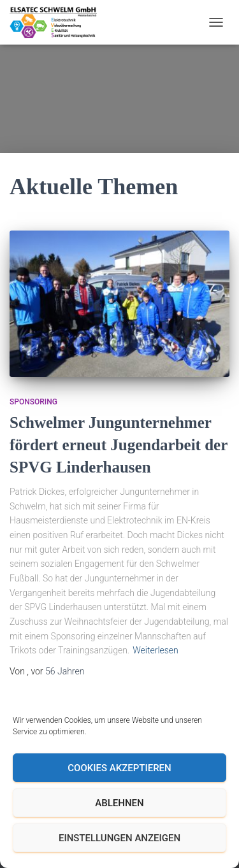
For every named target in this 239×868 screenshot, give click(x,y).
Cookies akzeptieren (119, 768)
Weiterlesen (156, 650)
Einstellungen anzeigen (119, 838)
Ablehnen (119, 803)
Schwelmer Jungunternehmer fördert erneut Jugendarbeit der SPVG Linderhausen (119, 445)
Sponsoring (33, 402)
